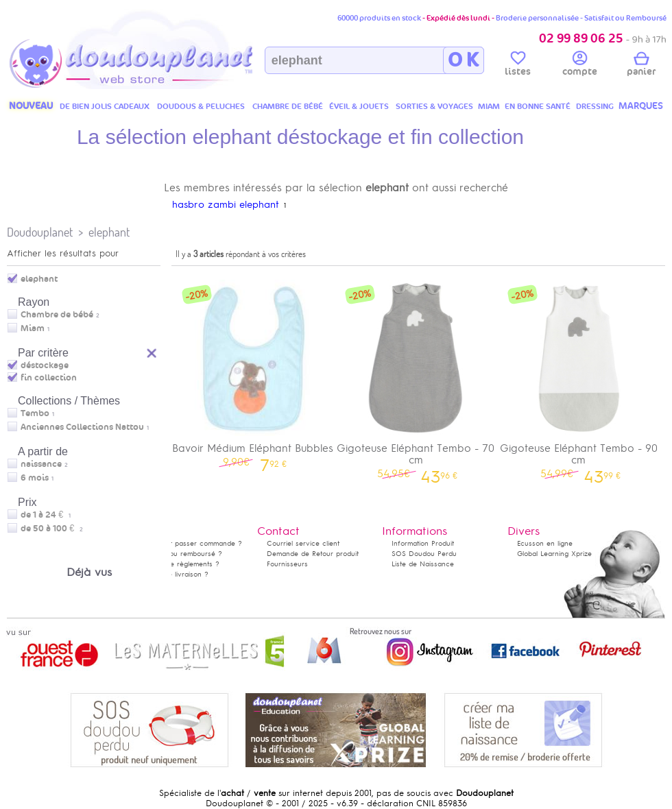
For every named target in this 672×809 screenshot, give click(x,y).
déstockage (45, 365)
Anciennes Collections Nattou (82, 427)
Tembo (35, 413)
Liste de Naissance (423, 564)
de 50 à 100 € (52, 529)
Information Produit (423, 543)
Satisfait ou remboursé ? (182, 554)
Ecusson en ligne (545, 543)
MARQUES (641, 106)
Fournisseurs (287, 564)
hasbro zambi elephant (226, 205)
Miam (33, 328)
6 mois (35, 478)
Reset (152, 351)
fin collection (49, 378)
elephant (109, 232)
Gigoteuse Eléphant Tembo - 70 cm (416, 377)
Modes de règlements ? (180, 564)
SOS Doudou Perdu (424, 554)
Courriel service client (303, 543)
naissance (41, 464)
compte (580, 66)
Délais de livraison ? (175, 574)
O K (463, 60)
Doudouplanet (40, 232)
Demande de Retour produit (313, 554)
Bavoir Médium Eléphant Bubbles (253, 371)
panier (641, 66)
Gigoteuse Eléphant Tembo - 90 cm (579, 377)
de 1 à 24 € (46, 515)
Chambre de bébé (57, 315)
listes (518, 66)
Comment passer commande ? (192, 543)
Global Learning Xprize (554, 554)
